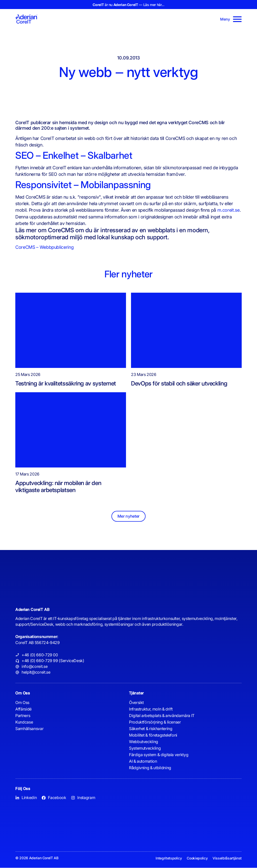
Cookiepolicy (197, 858)
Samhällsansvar (29, 729)
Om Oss (22, 703)
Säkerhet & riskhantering (151, 729)
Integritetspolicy (169, 858)
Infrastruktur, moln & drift (151, 709)
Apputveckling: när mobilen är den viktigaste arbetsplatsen (58, 487)
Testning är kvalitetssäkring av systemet (66, 383)
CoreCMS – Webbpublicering (44, 247)
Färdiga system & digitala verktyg (159, 755)
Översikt (136, 703)
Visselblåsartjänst (227, 858)
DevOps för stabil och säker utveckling (179, 383)
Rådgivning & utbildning (150, 768)
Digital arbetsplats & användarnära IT (162, 716)
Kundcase (24, 722)
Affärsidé (23, 709)
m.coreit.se (229, 210)
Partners (23, 716)
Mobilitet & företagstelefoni (153, 735)
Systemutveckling (145, 748)
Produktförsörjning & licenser (155, 722)
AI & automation (143, 761)
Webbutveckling (144, 742)
